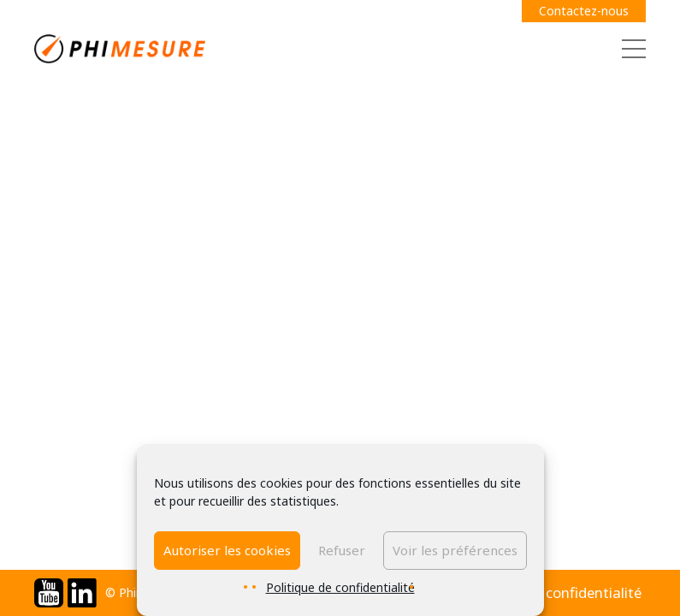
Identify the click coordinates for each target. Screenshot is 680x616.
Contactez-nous (584, 11)
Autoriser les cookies (227, 550)
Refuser (342, 550)
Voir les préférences (455, 550)
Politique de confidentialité (340, 587)
